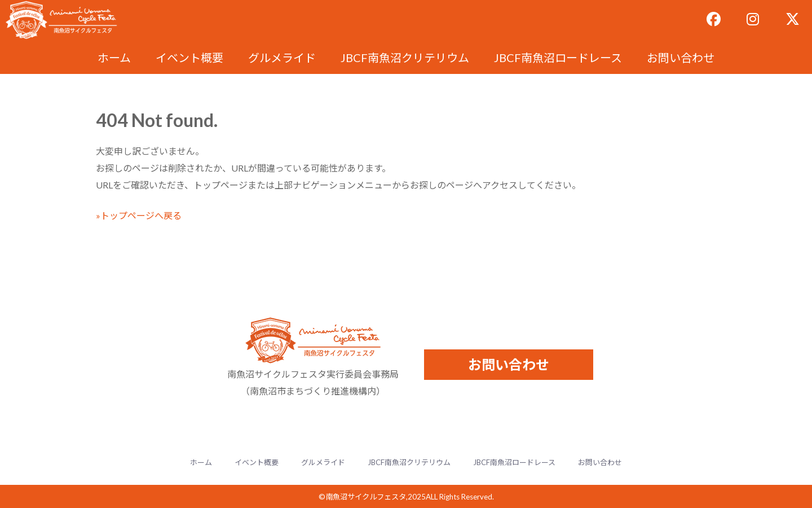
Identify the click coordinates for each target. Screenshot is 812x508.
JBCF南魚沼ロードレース (558, 58)
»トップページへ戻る (139, 215)
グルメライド (282, 58)
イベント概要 (189, 58)
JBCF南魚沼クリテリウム (405, 58)
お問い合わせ (681, 58)
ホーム (114, 58)
